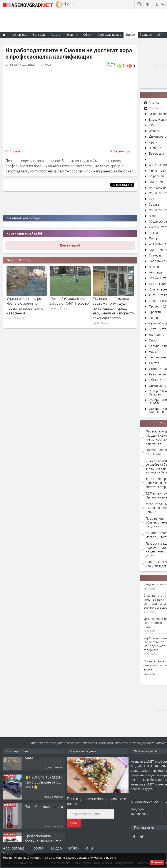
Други (153, 142)
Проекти (155, 312)
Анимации (156, 272)
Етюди (154, 340)
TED (152, 159)
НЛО (152, 199)
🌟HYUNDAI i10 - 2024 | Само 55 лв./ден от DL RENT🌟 (43, 795)
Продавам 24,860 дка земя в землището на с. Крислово (44, 765)
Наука (153, 352)
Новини (73, 35)
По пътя (155, 238)
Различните (157, 374)
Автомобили (158, 323)
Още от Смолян (19, 260)
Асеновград (157, 284)
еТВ (89, 848)
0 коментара (122, 151)
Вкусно (154, 267)
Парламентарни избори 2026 (23, 41)
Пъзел (153, 233)
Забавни (155, 148)
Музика (154, 102)
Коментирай (70, 245)
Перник (154, 318)
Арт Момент (158, 244)
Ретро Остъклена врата (44, 819)
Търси (74, 823)
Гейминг (155, 380)
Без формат (157, 153)
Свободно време (109, 35)
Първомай (156, 176)
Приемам (157, 862)
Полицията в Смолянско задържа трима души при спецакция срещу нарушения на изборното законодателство (113, 308)
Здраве (154, 204)
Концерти (156, 108)
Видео (56, 848)
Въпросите (157, 335)
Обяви (74, 848)
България (156, 182)
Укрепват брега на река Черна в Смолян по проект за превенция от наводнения (26, 306)
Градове (146, 35)
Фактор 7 (155, 363)
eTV (152, 125)
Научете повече (105, 857)
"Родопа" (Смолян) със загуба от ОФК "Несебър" (70, 301)
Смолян (15, 151)
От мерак (155, 255)
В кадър (155, 216)
